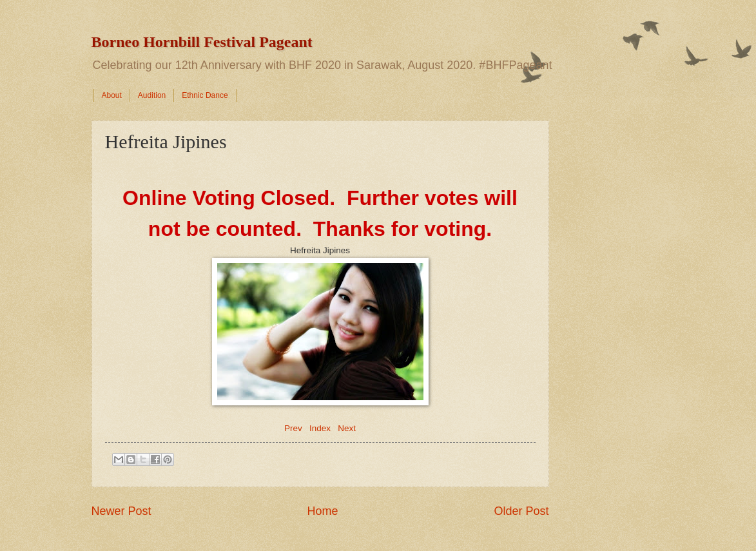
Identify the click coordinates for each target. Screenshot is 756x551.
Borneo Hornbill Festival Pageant (202, 42)
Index (320, 428)
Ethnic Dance (205, 95)
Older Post (521, 511)
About (112, 95)
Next (347, 428)
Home (322, 511)
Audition (152, 95)
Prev (293, 428)
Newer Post (121, 511)
